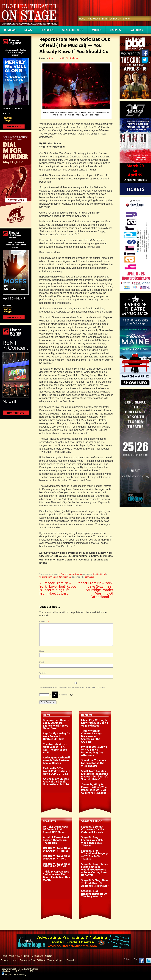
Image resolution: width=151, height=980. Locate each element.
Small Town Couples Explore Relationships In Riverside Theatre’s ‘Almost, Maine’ (95, 775)
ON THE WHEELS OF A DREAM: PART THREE (56, 849)
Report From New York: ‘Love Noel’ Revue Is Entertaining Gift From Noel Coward (58, 588)
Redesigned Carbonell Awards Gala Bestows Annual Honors (56, 760)
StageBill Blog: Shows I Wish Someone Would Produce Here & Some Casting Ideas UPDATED (94, 870)
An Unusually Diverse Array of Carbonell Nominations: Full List (56, 782)
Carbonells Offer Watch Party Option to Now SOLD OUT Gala (57, 771)
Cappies (116, 30)
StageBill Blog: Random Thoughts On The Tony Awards (94, 894)
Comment (44, 622)
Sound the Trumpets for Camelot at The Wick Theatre (94, 763)
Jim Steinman (65, 577)
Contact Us (115, 19)
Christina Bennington (49, 577)
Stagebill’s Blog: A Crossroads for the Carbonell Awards (93, 829)
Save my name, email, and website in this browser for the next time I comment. (72, 687)
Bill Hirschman (72, 58)
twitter (148, 961)
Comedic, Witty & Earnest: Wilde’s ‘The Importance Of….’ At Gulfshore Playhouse (94, 789)
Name (42, 651)
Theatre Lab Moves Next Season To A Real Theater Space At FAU (55, 748)
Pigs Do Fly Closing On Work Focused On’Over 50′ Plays (56, 736)
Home (82, 19)
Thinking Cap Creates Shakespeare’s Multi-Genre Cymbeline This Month (56, 876)
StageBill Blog (73, 30)
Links (105, 19)
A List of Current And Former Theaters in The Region (56, 840)
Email (42, 662)
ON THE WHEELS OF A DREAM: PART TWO (56, 857)
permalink (89, 577)
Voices (97, 30)
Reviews (10, 30)
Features (47, 30)
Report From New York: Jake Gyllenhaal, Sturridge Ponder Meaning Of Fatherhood (95, 590)
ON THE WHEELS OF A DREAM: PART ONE (56, 865)
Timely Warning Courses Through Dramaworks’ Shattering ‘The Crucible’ (92, 736)
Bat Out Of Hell (99, 574)
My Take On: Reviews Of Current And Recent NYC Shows (56, 829)
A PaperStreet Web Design (14, 975)
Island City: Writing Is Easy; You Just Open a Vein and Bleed (95, 723)
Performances (67, 574)
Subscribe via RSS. (26, 971)
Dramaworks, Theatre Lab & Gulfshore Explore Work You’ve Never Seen (56, 724)
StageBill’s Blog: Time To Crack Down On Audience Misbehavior (95, 883)
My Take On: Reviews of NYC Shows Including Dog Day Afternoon (94, 751)
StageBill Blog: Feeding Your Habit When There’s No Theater (93, 841)
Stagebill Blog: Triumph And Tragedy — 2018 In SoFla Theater (94, 855)
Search (126, 19)
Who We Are (94, 19)
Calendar (136, 30)
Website (43, 673)
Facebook (141, 961)
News (28, 30)
